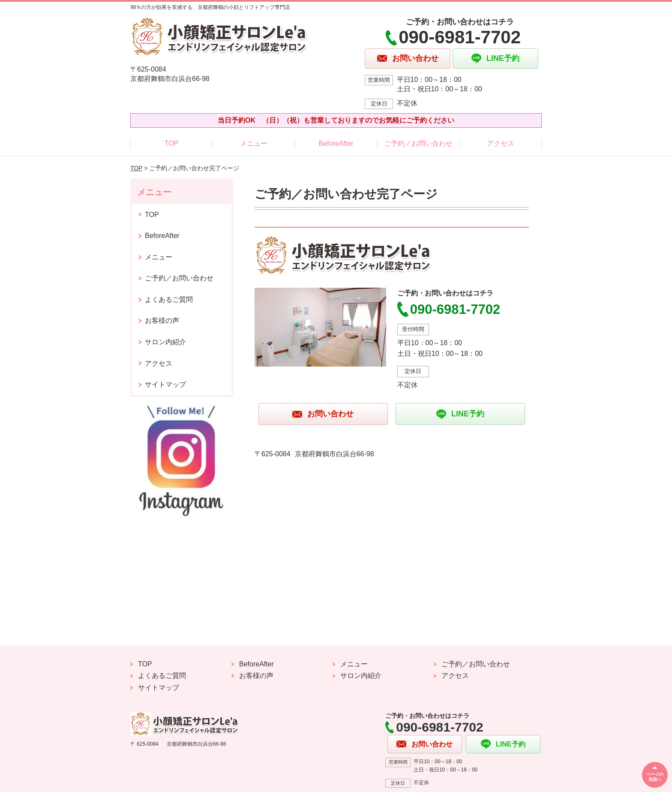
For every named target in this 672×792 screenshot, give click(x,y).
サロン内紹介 (165, 342)
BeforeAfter (336, 143)
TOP (172, 143)
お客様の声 (162, 321)
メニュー (254, 143)
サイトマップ (165, 384)
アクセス (501, 143)
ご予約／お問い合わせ (418, 143)
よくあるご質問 (169, 300)
